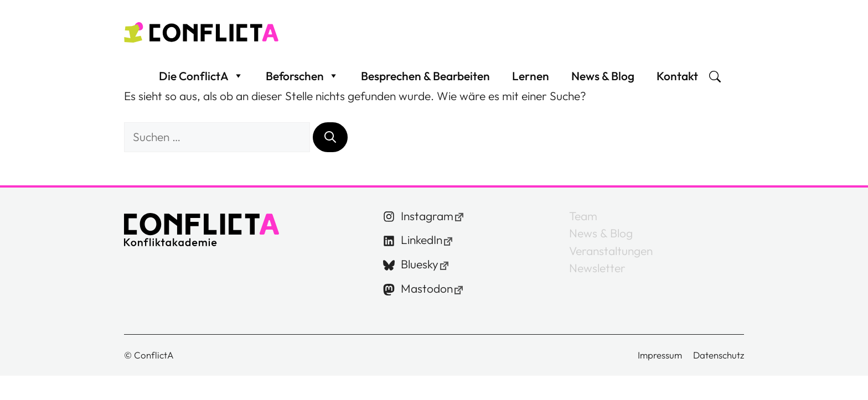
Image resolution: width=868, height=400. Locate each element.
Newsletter (597, 278)
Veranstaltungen (611, 261)
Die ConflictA (201, 81)
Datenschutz (719, 365)
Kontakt (677, 81)
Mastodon (427, 299)
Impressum (660, 365)
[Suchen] (330, 148)
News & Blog (603, 81)
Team (583, 226)
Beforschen (302, 81)
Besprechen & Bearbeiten (425, 81)
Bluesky (420, 275)
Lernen (531, 81)
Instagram (427, 226)
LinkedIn (422, 251)
